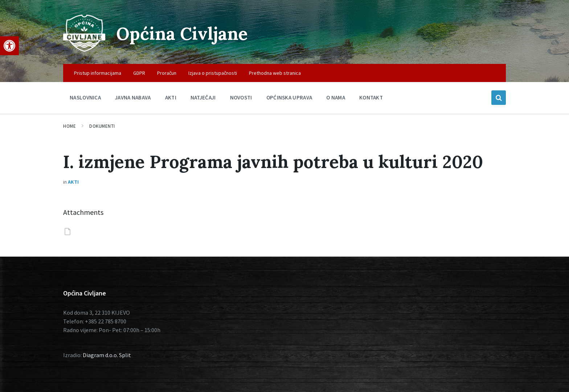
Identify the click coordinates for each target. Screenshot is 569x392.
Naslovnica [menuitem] (85, 97)
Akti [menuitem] (171, 97)
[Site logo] (84, 50)
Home (69, 126)
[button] (9, 46)
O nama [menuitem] (336, 97)
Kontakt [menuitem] (371, 97)
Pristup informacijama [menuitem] (98, 73)
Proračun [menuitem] (167, 73)
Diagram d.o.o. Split (107, 355)
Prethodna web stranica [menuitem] (275, 73)
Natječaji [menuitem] (203, 97)
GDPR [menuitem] (139, 73)
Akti (73, 182)
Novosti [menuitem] (241, 97)
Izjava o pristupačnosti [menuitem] (213, 73)
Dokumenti (102, 126)
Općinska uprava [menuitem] (289, 97)
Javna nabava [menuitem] (133, 97)
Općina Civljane (182, 34)
